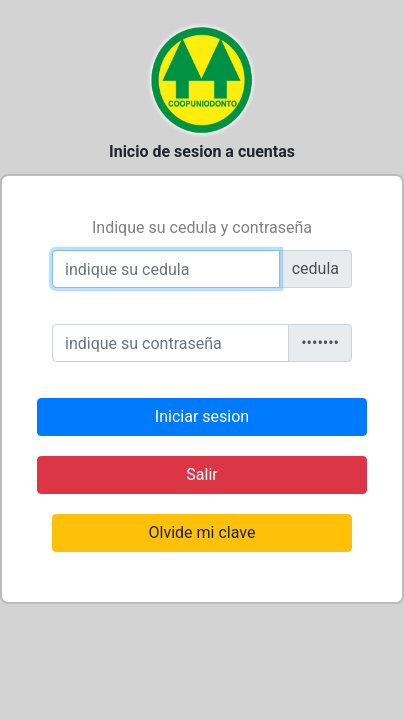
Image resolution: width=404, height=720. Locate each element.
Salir (201, 474)
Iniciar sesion (202, 416)
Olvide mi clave (202, 532)
